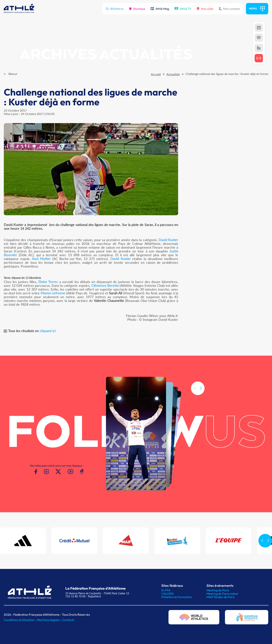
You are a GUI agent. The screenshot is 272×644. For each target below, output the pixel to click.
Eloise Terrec (48, 282)
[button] (201, 393)
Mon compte (229, 9)
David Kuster (168, 240)
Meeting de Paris (218, 590)
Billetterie (114, 9)
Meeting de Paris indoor (223, 594)
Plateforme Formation (177, 597)
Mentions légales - (50, 620)
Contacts (68, 620)
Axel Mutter (41, 259)
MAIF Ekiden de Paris (221, 597)
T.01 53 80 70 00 (75, 596)
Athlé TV (183, 9)
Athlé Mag (160, 9)
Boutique (137, 9)
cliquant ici (48, 331)
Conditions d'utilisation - (20, 620)
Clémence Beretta (105, 285)
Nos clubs (205, 9)
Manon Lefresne (53, 293)
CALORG (167, 594)
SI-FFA (166, 590)
